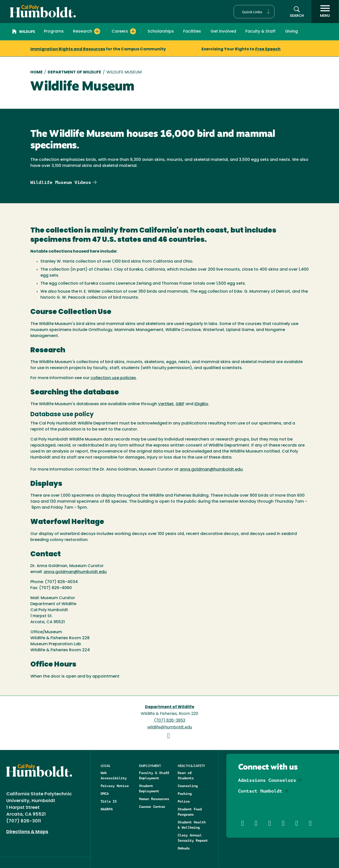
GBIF (180, 404)
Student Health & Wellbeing (192, 825)
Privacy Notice (115, 786)
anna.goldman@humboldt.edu (211, 470)
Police (184, 801)
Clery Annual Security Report (193, 838)
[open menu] (325, 12)
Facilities (192, 32)
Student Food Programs (190, 812)
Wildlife (24, 32)
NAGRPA (107, 809)
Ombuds (184, 848)
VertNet (166, 404)
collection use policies (113, 378)
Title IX (109, 801)
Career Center (152, 807)
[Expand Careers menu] (133, 31)
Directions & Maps (27, 832)
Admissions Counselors (267, 780)
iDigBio (201, 404)
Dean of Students (186, 775)
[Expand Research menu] (97, 31)
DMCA (105, 794)
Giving (291, 32)
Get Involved (223, 32)
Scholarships (161, 32)
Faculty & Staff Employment (154, 775)
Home (37, 72)
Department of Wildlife (74, 72)
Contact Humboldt (260, 791)
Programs (54, 32)
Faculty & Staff (260, 32)
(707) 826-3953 (170, 721)
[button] (254, 12)
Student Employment (149, 788)
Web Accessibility (114, 775)
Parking (185, 794)
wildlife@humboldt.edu (170, 727)
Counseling (188, 786)
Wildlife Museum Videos (61, 182)
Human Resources (154, 799)
